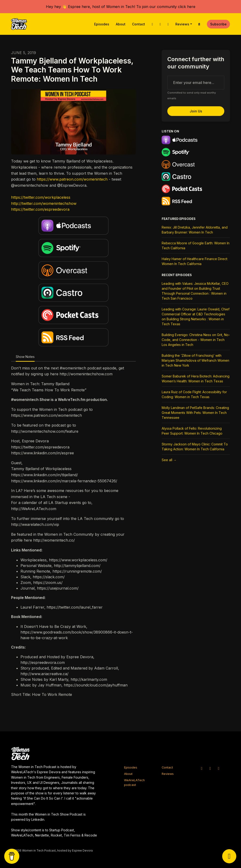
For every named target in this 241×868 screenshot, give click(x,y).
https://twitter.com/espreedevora (40, 209)
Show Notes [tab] (25, 357)
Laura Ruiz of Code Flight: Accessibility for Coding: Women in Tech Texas (194, 394)
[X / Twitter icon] (202, 768)
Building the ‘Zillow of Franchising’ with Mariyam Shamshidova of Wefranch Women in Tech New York (195, 360)
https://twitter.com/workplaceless (41, 197)
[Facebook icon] (219, 768)
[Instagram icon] (210, 768)
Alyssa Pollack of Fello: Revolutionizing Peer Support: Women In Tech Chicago (192, 431)
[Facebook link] (168, 24)
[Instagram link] (160, 24)
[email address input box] (196, 83)
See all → (169, 460)
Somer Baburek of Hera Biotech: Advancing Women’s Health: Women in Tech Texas (196, 379)
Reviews (182, 24)
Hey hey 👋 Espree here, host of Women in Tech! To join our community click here (121, 7)
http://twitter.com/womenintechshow (44, 203)
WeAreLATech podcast (134, 782)
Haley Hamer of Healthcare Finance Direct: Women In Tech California (195, 261)
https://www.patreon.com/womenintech (72, 179)
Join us (196, 111)
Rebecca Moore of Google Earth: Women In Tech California (196, 246)
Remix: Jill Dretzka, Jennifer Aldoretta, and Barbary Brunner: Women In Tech (195, 230)
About (121, 24)
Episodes (102, 24)
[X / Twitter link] (152, 24)
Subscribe (218, 24)
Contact (139, 24)
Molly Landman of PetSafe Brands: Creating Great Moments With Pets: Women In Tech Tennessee (195, 413)
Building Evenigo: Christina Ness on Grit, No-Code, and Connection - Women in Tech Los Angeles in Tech (196, 340)
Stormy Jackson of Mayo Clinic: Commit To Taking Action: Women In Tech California (195, 447)
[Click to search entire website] (199, 24)
